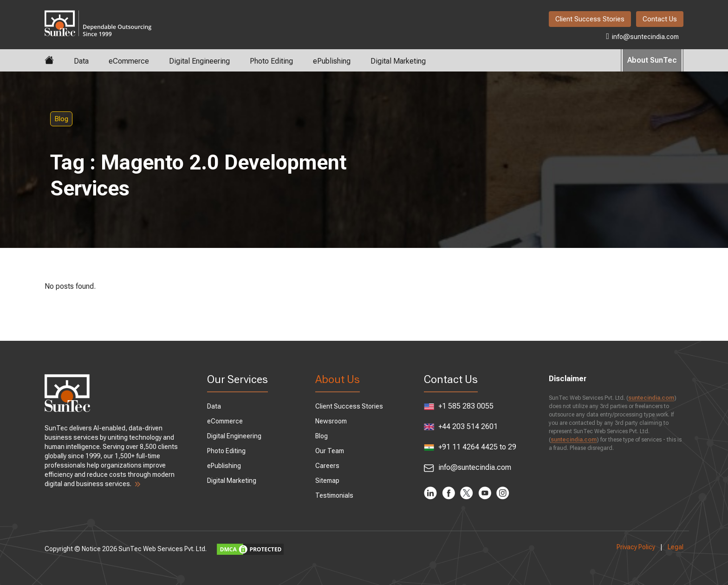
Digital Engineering (199, 61)
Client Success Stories (590, 19)
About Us (338, 379)
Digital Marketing (398, 61)
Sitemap (327, 481)
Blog (61, 119)
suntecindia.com (651, 398)
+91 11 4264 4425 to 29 (470, 447)
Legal (676, 547)
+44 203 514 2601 (461, 426)
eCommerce (129, 61)
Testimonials (334, 495)
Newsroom (331, 421)
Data (81, 61)
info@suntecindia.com (642, 36)
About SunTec (652, 60)
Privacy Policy (636, 547)
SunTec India (98, 17)
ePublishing (332, 61)
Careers (327, 466)
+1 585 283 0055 (459, 406)
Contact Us (660, 19)
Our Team (330, 451)
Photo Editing (271, 61)
